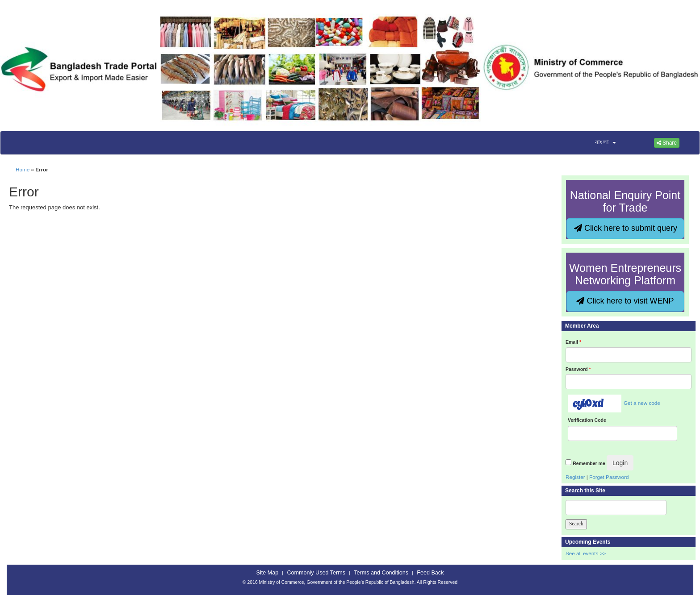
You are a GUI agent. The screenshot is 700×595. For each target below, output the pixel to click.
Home (23, 169)
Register (575, 477)
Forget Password (609, 477)
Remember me (589, 463)
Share (667, 143)
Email (573, 342)
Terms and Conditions (381, 573)
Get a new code (642, 403)
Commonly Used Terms (316, 573)
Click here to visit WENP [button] (625, 301)
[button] (600, 143)
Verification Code (587, 420)
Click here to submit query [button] (626, 228)
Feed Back (430, 573)
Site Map (268, 573)
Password (578, 369)
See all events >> (586, 553)
